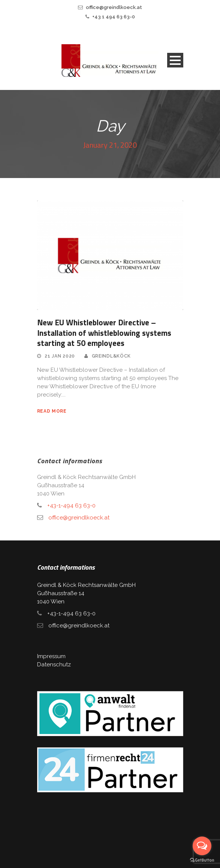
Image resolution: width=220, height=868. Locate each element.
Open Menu (175, 60)
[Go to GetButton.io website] (202, 860)
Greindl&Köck (111, 356)
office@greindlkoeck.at (114, 7)
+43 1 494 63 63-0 (114, 17)
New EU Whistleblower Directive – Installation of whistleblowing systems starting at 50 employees (104, 333)
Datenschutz (54, 664)
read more (52, 411)
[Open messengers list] (202, 846)
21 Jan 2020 (60, 356)
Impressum (51, 656)
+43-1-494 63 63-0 (71, 506)
